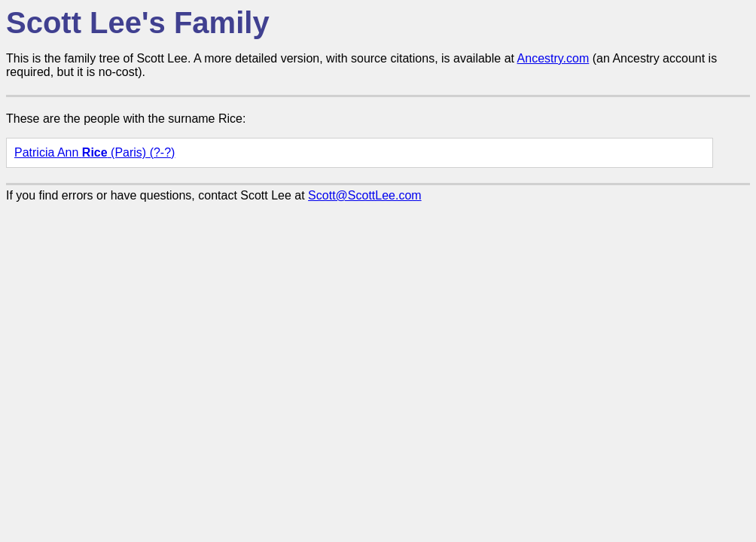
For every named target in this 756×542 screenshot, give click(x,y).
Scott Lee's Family (138, 23)
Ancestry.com (553, 58)
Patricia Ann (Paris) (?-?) (94, 152)
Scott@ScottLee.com (365, 195)
